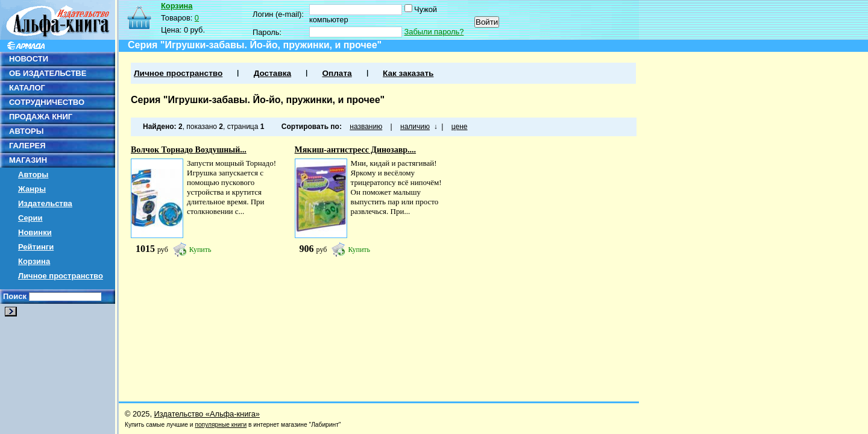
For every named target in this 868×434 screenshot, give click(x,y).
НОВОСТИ (29, 59)
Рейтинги (36, 247)
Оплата (337, 73)
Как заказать (408, 73)
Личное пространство (61, 276)
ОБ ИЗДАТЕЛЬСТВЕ (48, 73)
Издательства (45, 203)
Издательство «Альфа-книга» (207, 414)
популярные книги (221, 425)
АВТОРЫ (26, 131)
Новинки (35, 232)
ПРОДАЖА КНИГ (41, 117)
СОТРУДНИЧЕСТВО (47, 102)
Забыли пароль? (434, 32)
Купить (200, 250)
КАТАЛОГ (27, 88)
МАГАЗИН (28, 160)
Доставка (272, 73)
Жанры (32, 189)
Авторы (33, 175)
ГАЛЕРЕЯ (27, 146)
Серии (30, 218)
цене (460, 127)
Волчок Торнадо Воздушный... (189, 150)
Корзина (34, 261)
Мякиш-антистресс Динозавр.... (356, 150)
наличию (415, 127)
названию (366, 127)
